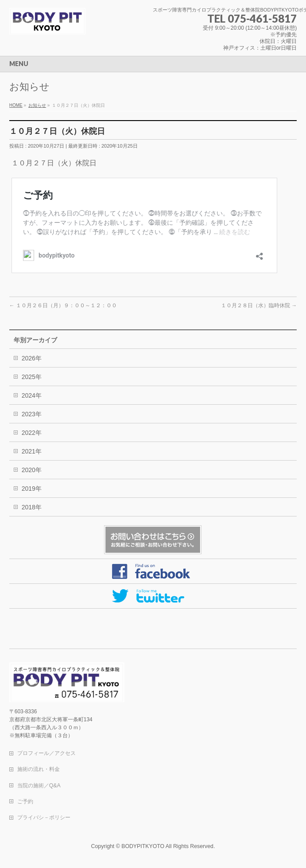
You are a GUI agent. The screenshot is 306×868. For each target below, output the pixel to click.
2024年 (32, 395)
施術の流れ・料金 (39, 769)
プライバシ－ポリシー (44, 817)
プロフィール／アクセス (46, 753)
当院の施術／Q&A (39, 786)
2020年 (32, 470)
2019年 (32, 489)
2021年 (32, 451)
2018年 (32, 507)
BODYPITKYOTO (143, 846)
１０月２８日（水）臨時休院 (259, 305)
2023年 (32, 414)
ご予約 (25, 802)
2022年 (32, 433)
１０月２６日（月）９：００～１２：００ (63, 305)
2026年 (32, 358)
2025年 (32, 377)
